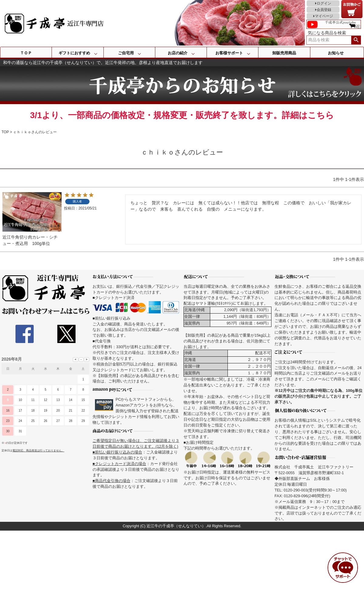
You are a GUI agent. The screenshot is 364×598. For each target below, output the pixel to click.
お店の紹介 (178, 53)
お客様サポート (229, 53)
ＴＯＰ (26, 53)
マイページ (324, 16)
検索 (356, 40)
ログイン (324, 3)
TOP (5, 132)
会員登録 (324, 10)
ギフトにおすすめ (74, 53)
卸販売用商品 (284, 53)
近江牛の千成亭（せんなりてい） (176, 526)
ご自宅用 (126, 53)
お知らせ (336, 53)
